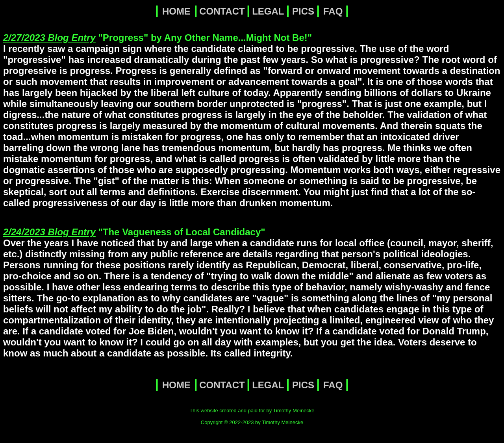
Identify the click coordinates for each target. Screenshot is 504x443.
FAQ (333, 11)
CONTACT (222, 11)
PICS (303, 11)
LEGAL (268, 11)
